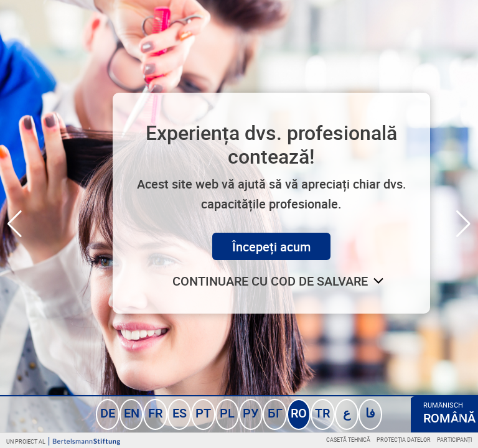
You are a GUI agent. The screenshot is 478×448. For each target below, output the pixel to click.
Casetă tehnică (348, 440)
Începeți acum (271, 247)
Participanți (454, 440)
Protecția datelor (404, 440)
